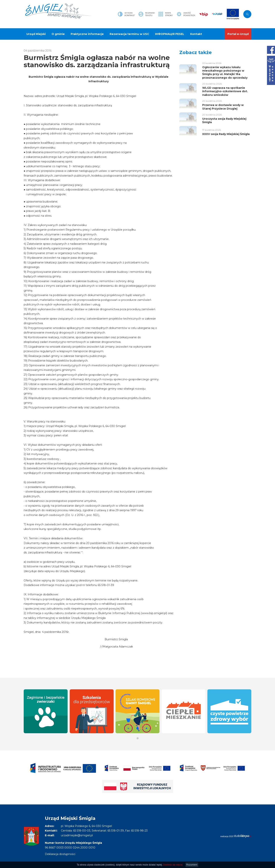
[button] (138, 738)
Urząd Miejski (36, 34)
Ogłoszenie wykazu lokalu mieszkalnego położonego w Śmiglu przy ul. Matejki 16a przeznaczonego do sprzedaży (225, 72)
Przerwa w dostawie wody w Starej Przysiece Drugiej (223, 107)
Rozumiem (192, 865)
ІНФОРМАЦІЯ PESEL (170, 34)
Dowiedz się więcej (173, 865)
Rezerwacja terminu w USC (129, 34)
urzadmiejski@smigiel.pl (77, 835)
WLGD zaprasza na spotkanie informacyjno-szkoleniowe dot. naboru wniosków (225, 91)
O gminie (58, 34)
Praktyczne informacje (87, 34)
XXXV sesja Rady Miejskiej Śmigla (226, 134)
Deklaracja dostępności (60, 854)
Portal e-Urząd (238, 34)
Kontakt (196, 34)
